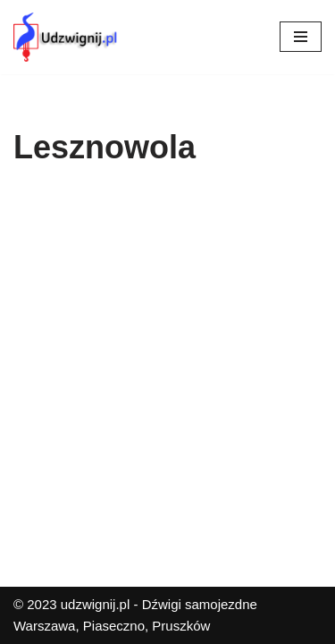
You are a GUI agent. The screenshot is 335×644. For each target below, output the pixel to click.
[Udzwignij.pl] (67, 37)
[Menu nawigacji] (301, 37)
